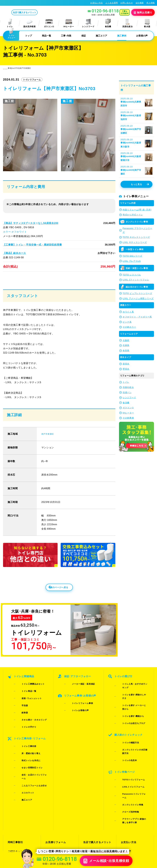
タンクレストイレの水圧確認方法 (133, 728)
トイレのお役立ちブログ (129, 710)
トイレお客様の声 (76, 712)
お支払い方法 (97, 3)
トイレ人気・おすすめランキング (133, 695)
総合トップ (127, 802)
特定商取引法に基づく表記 (141, 838)
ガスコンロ (49, 23)
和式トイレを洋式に (26, 740)
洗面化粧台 (128, 23)
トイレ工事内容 (24, 732)
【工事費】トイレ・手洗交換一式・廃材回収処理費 (32, 245)
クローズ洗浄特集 (126, 762)
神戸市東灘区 (49, 443)
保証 (84, 36)
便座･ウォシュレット (27, 703)
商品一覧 (47, 36)
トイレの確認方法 (126, 724)
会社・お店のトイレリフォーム (32, 748)
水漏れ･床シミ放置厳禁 (96, 802)
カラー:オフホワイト (15, 232)
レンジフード (88, 23)
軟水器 (147, 23)
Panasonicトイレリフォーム (131, 754)
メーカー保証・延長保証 (79, 695)
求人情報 (151, 3)
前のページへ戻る (52, 599)
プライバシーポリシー (116, 838)
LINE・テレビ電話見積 (58, 791)
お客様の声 (142, 36)
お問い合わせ (127, 3)
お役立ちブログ (91, 807)
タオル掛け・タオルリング (29, 714)
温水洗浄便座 (29, 23)
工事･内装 (66, 36)
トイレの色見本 (125, 732)
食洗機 (108, 23)
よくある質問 (112, 3)
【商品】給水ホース (14, 253)
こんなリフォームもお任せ (29, 752)
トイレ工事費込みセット (28, 695)
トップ (28, 36)
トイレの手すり (24, 718)
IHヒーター (69, 23)
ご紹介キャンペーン (18, 791)
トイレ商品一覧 (24, 699)
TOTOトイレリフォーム (129, 746)
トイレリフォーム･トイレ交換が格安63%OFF (25, 3)
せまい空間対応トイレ (27, 744)
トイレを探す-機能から (128, 706)
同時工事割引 (15, 786)
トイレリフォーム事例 (78, 709)
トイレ (10, 23)
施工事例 (122, 36)
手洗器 (20, 706)
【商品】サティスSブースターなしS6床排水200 (30, 223)
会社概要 (140, 3)
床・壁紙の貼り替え (26, 736)
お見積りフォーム (55, 786)
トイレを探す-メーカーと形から (133, 703)
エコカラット (23, 756)
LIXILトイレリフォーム (129, 750)
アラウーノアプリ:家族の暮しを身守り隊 (133, 767)
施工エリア (101, 36)
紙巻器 (20, 710)
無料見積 (143, 12)
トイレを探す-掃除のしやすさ (131, 699)
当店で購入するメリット (37, 12)
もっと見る (140, 184)
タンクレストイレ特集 (128, 758)
